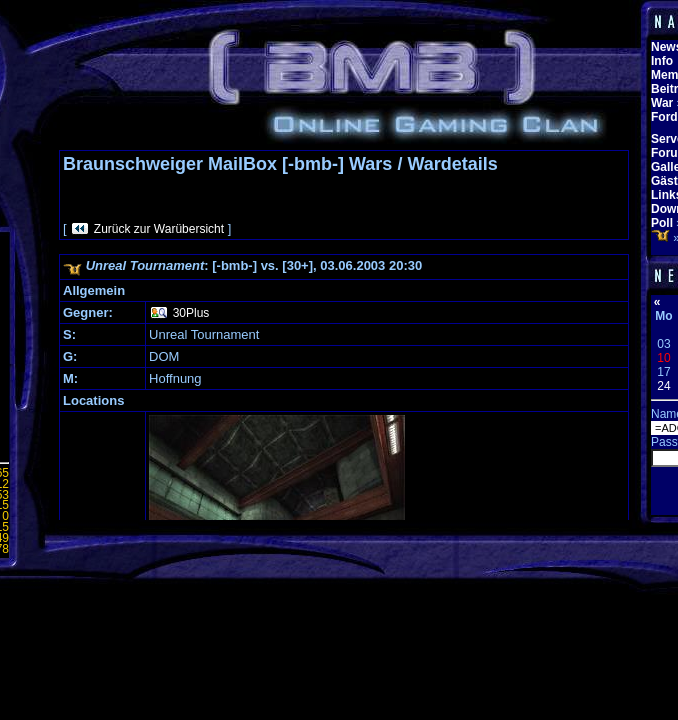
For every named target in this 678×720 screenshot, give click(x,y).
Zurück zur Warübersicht (159, 229)
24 (663, 386)
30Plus (191, 313)
